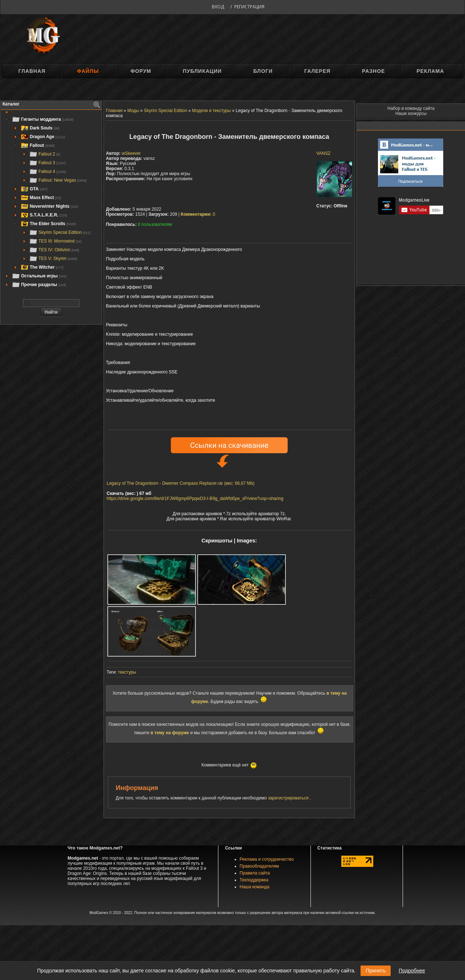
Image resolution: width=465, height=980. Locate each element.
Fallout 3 (47, 163)
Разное (373, 71)
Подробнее (412, 971)
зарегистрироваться (289, 798)
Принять (376, 971)
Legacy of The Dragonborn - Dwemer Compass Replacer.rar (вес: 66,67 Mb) (181, 483)
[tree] (51, 202)
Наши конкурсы (411, 113)
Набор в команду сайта (411, 108)
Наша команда (255, 887)
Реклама (430, 71)
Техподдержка (254, 880)
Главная (32, 71)
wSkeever (131, 153)
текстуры (127, 672)
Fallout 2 (45, 154)
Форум (141, 71)
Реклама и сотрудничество (267, 859)
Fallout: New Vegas (58, 180)
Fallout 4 (47, 171)
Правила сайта (255, 873)
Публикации (202, 71)
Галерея (317, 71)
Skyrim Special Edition (60, 232)
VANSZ (323, 153)
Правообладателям (259, 866)
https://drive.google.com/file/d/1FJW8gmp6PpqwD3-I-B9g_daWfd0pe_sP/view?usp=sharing (195, 499)
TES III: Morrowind (55, 241)
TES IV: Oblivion (54, 250)
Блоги (263, 71)
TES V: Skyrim (53, 259)
